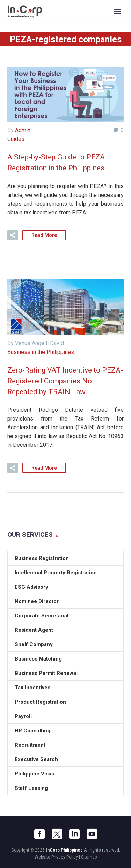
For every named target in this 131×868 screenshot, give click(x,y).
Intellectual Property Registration (56, 573)
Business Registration (42, 558)
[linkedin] (74, 834)
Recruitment (30, 745)
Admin (23, 130)
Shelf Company (34, 644)
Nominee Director (37, 601)
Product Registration (40, 702)
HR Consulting (32, 731)
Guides (16, 139)
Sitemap (89, 857)
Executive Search (36, 759)
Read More (44, 235)
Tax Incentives (32, 688)
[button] (13, 235)
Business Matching (38, 659)
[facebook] (39, 834)
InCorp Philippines (64, 850)
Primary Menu (117, 12)
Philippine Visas (34, 774)
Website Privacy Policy (56, 857)
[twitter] (57, 834)
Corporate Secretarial (42, 616)
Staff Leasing (31, 788)
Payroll (23, 716)
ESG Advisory (31, 587)
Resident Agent (34, 630)
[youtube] (92, 834)
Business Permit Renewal (46, 673)
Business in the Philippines (41, 352)
